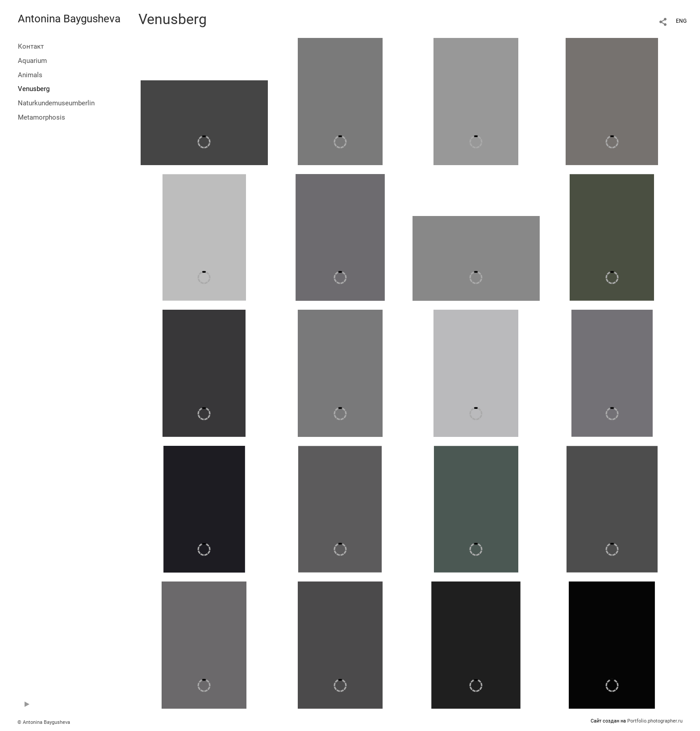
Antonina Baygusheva (69, 19)
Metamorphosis (42, 117)
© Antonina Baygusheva (44, 722)
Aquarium (32, 61)
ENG (681, 21)
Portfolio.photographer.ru (655, 721)
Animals (30, 75)
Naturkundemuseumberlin (56, 103)
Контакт (31, 46)
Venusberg (34, 89)
